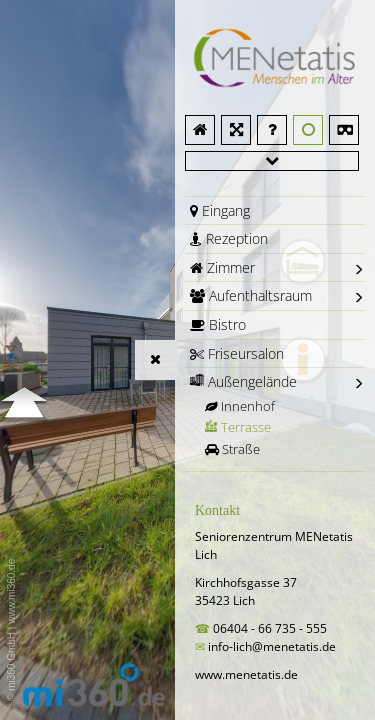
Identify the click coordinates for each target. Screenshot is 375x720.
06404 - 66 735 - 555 (271, 628)
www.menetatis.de (246, 674)
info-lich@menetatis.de (272, 646)
